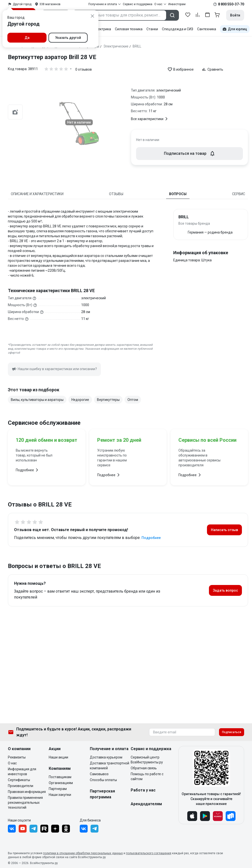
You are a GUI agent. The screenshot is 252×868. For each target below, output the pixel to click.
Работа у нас (143, 790)
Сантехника (207, 29)
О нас (12, 763)
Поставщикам (60, 777)
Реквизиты (17, 757)
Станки (152, 29)
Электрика (102, 29)
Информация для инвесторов (22, 772)
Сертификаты (19, 780)
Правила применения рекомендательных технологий (25, 803)
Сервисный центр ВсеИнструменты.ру (147, 760)
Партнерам (58, 789)
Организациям (61, 783)
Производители (21, 786)
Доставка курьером (106, 757)
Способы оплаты (103, 780)
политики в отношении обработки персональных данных (83, 853)
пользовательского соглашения (149, 853)
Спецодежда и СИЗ (178, 29)
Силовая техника (129, 29)
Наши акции (58, 757)
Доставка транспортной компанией (110, 766)
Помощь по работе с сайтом (147, 776)
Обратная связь (144, 768)
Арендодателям (146, 804)
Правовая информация (27, 792)
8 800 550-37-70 (231, 4)
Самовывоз (99, 774)
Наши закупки (60, 795)
